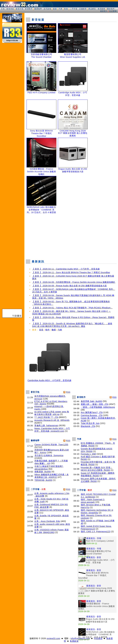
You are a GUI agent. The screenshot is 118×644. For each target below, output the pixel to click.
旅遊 (55, 9)
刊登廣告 (98, 638)
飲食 (66, 9)
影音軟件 (29, 9)
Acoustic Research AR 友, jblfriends (52, 420)
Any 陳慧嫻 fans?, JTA (92, 412)
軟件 (48, 330)
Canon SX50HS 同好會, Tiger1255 (51, 445)
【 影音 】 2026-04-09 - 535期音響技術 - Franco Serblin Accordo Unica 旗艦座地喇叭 (74, 282)
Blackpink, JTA (88, 426)
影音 (41, 330)
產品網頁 (92, 9)
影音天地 (19, 9)
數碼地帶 (38, 9)
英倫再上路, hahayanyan (46, 425)
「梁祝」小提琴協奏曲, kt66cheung (98, 407)
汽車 (60, 9)
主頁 (3, 9)
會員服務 (101, 9)
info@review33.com (80, 638)
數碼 (54, 330)
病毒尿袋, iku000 (43, 472)
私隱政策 (74, 641)
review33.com (53, 638)
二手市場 (73, 9)
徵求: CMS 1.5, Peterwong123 (96, 532)
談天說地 (47, 9)
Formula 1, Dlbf (88, 454)
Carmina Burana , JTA (92, 415)
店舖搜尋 (83, 9)
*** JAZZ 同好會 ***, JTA (46, 417)
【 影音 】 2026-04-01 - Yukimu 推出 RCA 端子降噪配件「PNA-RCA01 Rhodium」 (72, 308)
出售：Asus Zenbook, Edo (47, 521)
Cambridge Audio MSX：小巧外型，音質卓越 (49, 379)
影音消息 (10, 9)
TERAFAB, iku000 (43, 480)
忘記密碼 (113, 11)
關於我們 (111, 9)
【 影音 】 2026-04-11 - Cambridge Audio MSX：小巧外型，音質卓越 (66, 269)
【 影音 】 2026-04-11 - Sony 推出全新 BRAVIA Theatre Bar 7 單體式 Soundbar (71, 272)
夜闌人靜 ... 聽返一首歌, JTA (95, 404)
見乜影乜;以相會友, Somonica (49, 455)
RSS (68, 392)
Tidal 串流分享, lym (90, 423)
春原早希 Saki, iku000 (92, 401)
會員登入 (104, 11)
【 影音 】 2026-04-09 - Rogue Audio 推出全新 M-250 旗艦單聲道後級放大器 (69, 286)
